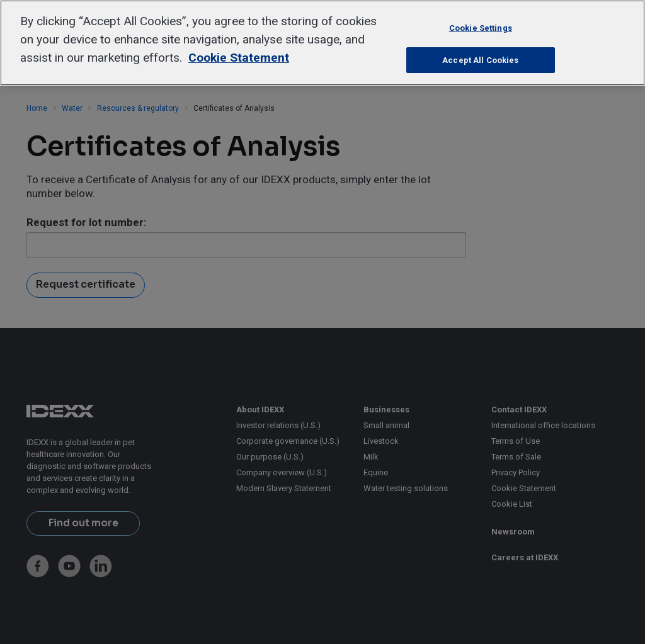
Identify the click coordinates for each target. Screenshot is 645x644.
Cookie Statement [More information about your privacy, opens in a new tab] (239, 58)
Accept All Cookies (480, 60)
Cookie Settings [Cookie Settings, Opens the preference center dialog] (481, 28)
